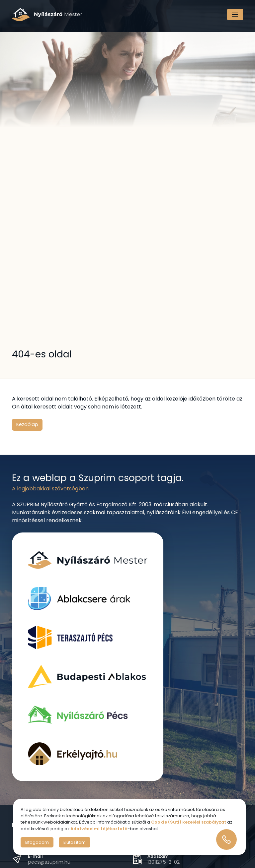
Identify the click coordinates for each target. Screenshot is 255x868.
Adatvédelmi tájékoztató (99, 829)
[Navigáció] (235, 15)
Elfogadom (37, 842)
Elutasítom (75, 842)
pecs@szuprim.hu (49, 862)
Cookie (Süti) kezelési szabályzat (189, 822)
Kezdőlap (27, 424)
